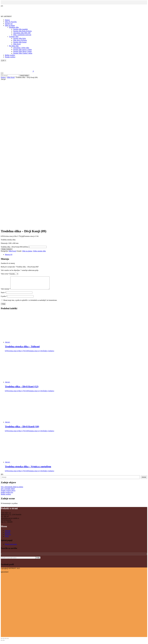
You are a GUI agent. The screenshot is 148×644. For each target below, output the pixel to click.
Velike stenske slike (39, 251)
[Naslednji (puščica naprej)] (4, 643)
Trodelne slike (14, 37)
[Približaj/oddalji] (2, 641)
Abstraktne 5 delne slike (21, 48)
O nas (7, 539)
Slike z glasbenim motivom (22, 35)
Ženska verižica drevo (8, 493)
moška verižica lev (7, 495)
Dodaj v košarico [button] (48, 353)
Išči (2, 477)
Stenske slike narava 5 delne (22, 50)
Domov (7, 20)
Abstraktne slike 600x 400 (22, 33)
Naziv (3, 295)
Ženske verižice (10, 57)
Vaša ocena (5, 274)
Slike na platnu (10, 25)
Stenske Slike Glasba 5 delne (23, 53)
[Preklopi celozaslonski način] (4, 641)
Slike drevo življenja (20, 40)
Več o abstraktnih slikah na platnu (12, 489)
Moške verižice (10, 55)
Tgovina (8, 533)
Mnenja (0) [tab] (9, 255)
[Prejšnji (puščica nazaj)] (2, 643)
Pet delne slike (14, 46)
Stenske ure (9, 24)
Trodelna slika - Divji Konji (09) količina (14, 247)
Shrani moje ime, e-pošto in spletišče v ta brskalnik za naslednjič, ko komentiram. (30, 303)
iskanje (144, 480)
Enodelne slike (14, 27)
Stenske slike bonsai (20, 42)
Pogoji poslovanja (11, 547)
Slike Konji (17, 44)
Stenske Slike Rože (20, 38)
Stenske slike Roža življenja (22, 31)
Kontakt (8, 535)
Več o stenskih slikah (8, 491)
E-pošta (4, 299)
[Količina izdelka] (37, 247)
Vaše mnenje (6, 291)
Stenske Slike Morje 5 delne (22, 51)
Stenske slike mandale (20, 29)
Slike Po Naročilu (11, 22)
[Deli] (6, 641)
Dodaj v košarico (7, 249)
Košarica (8, 537)
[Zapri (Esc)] (8, 641)
